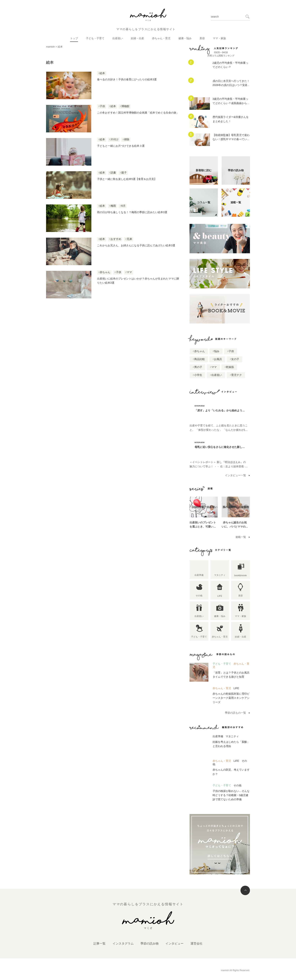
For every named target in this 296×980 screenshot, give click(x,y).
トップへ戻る (245, 890)
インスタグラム (123, 944)
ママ (129, 272)
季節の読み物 (150, 944)
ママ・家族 (219, 38)
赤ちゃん (105, 272)
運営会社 (197, 944)
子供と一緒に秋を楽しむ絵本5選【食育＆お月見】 (127, 179)
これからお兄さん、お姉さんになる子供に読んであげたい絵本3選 (137, 245)
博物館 (125, 106)
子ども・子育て (95, 38)
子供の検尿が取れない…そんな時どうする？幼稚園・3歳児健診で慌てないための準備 (231, 795)
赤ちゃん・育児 (161, 38)
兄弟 (129, 239)
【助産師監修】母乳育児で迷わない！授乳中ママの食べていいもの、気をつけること (231, 139)
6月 (123, 206)
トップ (74, 38)
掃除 (127, 139)
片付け (115, 139)
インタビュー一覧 (235, 475)
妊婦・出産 (137, 38)
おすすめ (116, 239)
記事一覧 (99, 944)
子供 (102, 106)
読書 (113, 173)
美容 (202, 38)
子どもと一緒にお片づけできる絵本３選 (121, 146)
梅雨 (113, 206)
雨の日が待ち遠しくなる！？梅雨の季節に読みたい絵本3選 (132, 212)
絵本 (102, 73)
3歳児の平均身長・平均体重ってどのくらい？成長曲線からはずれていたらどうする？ (231, 103)
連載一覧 (241, 537)
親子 (124, 173)
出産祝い (118, 38)
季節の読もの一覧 (235, 713)
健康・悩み (185, 38)
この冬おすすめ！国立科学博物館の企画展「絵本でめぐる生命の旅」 (138, 113)
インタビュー (174, 944)
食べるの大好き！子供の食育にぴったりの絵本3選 (127, 79)
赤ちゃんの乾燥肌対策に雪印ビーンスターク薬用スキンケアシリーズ (231, 698)
